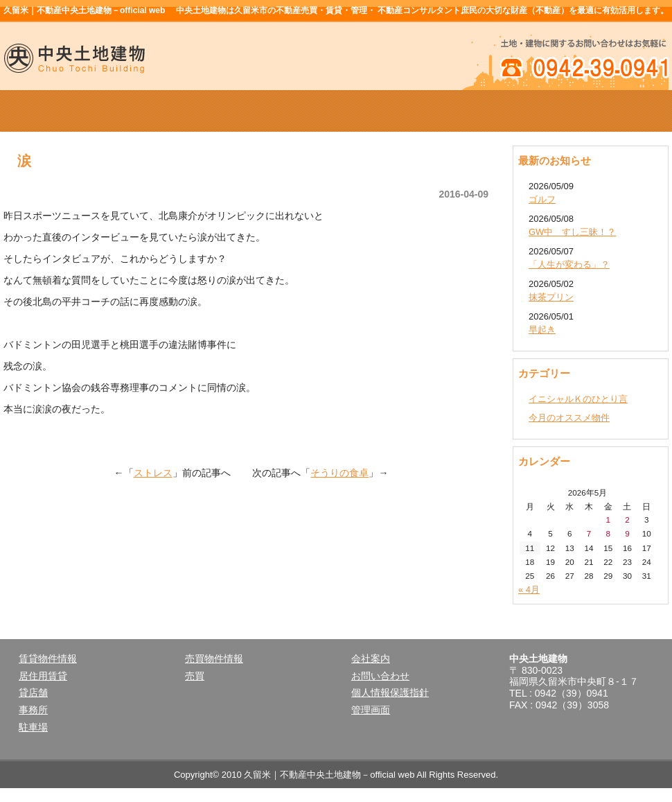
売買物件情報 (336, 111)
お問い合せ (602, 111)
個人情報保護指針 (390, 692)
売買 (195, 676)
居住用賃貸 (43, 676)
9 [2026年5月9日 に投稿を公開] (627, 533)
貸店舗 (33, 692)
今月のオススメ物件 (569, 418)
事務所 (33, 710)
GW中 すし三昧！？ (572, 232)
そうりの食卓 (339, 473)
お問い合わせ (380, 676)
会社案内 (469, 111)
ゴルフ (542, 199)
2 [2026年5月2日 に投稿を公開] (627, 520)
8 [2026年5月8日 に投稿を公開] (608, 533)
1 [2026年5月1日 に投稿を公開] (608, 520)
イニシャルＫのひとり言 (578, 399)
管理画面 (371, 710)
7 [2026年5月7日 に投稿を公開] (589, 533)
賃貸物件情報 (203, 111)
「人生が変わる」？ (569, 264)
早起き (542, 330)
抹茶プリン (551, 297)
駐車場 (33, 727)
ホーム (70, 111)
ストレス (153, 473)
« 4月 (529, 590)
